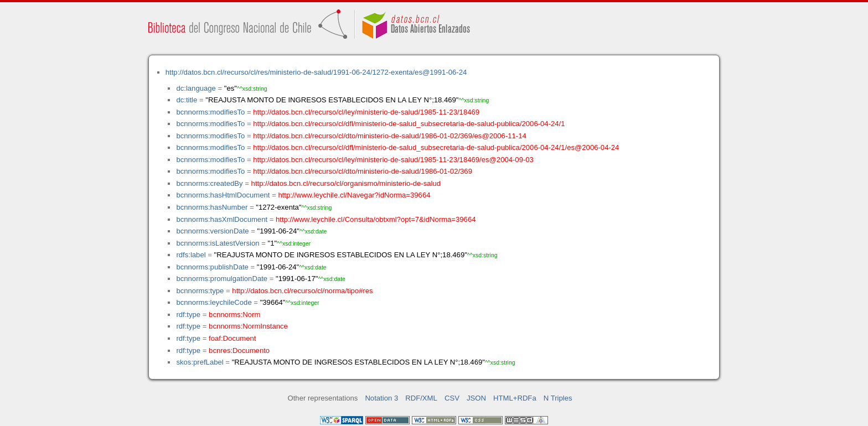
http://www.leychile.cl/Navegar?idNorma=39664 (354, 195)
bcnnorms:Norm (234, 315)
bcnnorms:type (200, 291)
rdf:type (188, 315)
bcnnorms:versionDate (212, 231)
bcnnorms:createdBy (209, 183)
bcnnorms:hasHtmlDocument (223, 195)
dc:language (196, 88)
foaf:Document (232, 338)
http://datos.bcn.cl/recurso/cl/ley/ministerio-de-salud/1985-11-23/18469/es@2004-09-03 (393, 160)
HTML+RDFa (515, 398)
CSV (452, 398)
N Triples (558, 398)
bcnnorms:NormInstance (248, 326)
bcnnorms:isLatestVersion (218, 243)
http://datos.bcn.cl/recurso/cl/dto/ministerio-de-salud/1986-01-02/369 (363, 171)
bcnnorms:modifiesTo (210, 112)
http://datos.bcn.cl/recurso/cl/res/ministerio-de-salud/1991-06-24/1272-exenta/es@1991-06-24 (316, 72)
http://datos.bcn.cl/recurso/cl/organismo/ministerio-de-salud (346, 183)
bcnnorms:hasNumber (212, 207)
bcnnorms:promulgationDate (222, 279)
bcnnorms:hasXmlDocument (222, 219)
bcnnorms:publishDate (212, 267)
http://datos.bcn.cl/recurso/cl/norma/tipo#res (302, 291)
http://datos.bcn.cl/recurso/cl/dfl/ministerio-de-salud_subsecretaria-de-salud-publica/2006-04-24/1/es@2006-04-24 (436, 147)
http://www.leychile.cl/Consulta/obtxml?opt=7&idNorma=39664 (376, 219)
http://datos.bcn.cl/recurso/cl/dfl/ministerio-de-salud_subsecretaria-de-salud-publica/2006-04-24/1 (409, 124)
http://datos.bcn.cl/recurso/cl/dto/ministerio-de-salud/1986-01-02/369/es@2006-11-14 (390, 136)
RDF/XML (421, 398)
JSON (476, 398)
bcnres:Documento (239, 350)
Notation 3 (381, 398)
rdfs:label (191, 255)
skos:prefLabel (200, 362)
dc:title (187, 100)
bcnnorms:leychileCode (214, 302)
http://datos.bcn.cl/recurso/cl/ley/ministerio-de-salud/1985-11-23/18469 (366, 112)
